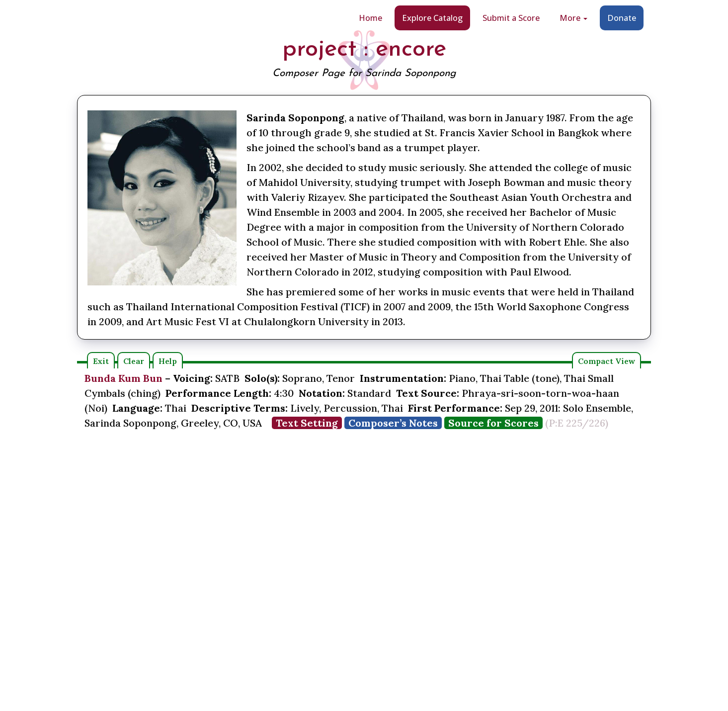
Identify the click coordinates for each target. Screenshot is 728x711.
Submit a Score (511, 18)
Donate (622, 18)
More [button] (573, 18)
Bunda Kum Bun (123, 378)
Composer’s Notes (393, 423)
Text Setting (307, 423)
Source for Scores (493, 423)
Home (370, 18)
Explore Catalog (432, 18)
